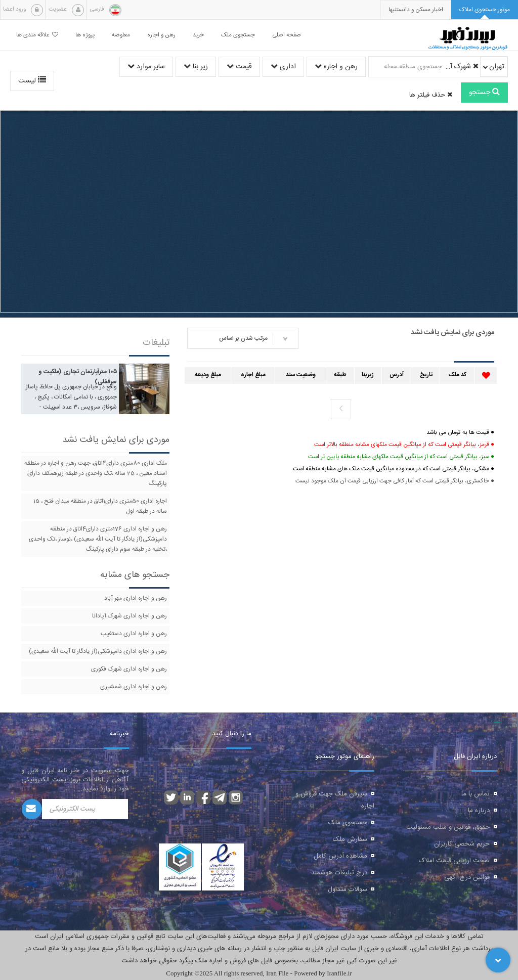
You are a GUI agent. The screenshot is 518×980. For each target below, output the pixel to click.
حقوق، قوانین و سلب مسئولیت (448, 827)
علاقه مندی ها (37, 35)
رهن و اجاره (336, 67)
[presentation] (416, 10)
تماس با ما (476, 794)
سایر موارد (146, 67)
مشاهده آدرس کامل (340, 856)
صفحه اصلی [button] (287, 35)
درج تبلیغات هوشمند (339, 873)
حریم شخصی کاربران (462, 844)
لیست (32, 81)
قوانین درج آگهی (467, 877)
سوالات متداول (348, 889)
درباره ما (479, 811)
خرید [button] (198, 35)
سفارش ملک (350, 839)
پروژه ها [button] (85, 35)
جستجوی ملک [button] (238, 35)
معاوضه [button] (121, 35)
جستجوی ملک (348, 823)
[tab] (485, 10)
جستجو (484, 93)
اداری (283, 67)
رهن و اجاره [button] (161, 35)
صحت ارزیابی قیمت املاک (454, 861)
